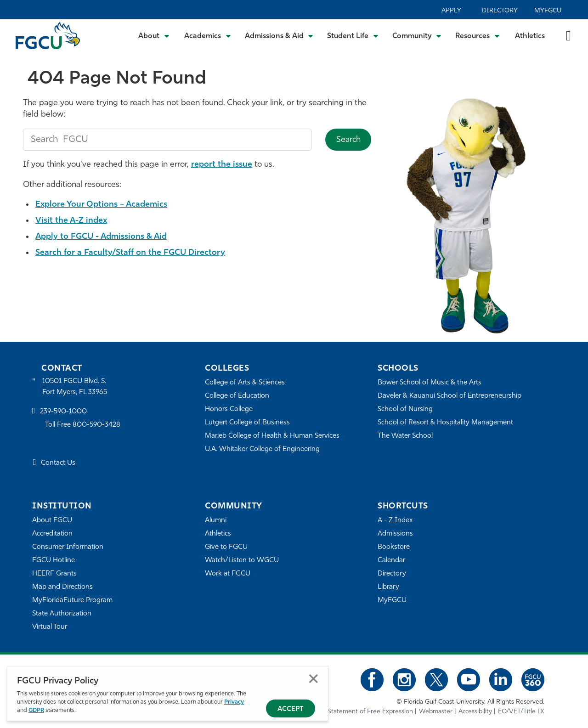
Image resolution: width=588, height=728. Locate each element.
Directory (500, 11)
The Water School (405, 436)
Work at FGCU (228, 574)
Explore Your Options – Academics (101, 205)
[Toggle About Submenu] (154, 35)
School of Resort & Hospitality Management (445, 423)
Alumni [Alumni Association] (216, 521)
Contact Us (58, 463)
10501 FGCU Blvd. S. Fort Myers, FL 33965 (75, 387)
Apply (451, 11)
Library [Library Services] (388, 587)
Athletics (530, 36)
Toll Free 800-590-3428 (83, 425)
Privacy (234, 702)
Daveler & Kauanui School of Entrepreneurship (449, 396)
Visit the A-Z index (71, 221)
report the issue (222, 165)
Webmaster (436, 712)
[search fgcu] (167, 140)
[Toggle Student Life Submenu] (353, 35)
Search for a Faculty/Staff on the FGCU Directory (130, 253)
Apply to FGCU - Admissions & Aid (101, 237)
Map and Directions (62, 587)
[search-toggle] (568, 35)
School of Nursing (405, 409)
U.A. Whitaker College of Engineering (262, 449)
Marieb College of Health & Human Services (272, 436)
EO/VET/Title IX (521, 712)
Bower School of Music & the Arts (430, 383)
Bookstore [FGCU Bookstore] (394, 547)
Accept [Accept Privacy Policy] (291, 709)
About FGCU (52, 521)
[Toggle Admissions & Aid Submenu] (279, 35)
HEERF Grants (54, 574)
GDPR (36, 710)
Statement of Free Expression (370, 712)
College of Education (237, 396)
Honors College (229, 409)
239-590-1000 (63, 412)
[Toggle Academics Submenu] (208, 35)
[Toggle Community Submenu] (417, 35)
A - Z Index (395, 521)
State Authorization (62, 614)
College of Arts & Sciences (245, 383)
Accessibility (475, 712)
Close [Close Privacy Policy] (314, 679)
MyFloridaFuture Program (72, 601)
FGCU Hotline (54, 561)
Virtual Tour (50, 627)
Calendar (391, 561)
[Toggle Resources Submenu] (478, 35)
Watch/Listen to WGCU (242, 561)
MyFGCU (548, 11)
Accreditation (52, 534)
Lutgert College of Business (247, 423)
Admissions (395, 534)
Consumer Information (68, 547)
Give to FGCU (226, 547)
